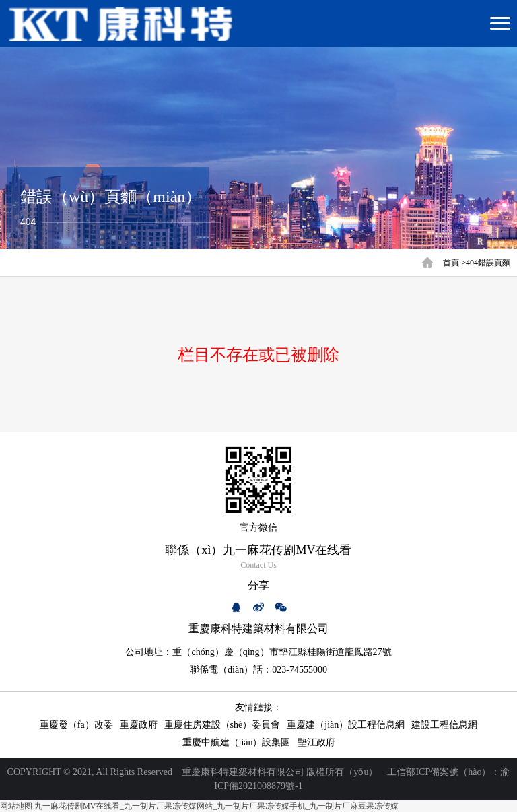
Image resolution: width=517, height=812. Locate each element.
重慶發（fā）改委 (76, 725)
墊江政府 (316, 742)
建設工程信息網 (444, 725)
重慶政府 (139, 725)
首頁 (451, 263)
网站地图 (16, 806)
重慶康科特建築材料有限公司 (243, 772)
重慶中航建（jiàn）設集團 (237, 742)
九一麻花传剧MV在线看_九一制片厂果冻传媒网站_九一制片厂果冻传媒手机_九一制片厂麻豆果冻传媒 (216, 806)
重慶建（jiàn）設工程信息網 (346, 725)
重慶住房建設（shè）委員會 (222, 725)
